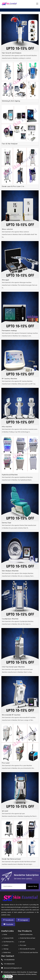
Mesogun (5, 280)
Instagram (23, 920)
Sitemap (6, 949)
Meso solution (7, 229)
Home (5, 935)
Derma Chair (7, 523)
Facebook (8, 920)
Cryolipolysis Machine (10, 619)
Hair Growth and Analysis (12, 53)
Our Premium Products (9, 942)
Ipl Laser (5, 811)
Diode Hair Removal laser (11, 859)
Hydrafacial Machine (10, 475)
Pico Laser (6, 763)
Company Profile (8, 938)
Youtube (8, 924)
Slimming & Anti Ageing (11, 101)
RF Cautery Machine (9, 379)
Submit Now (32, 886)
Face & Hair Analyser (10, 144)
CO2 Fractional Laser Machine (13, 667)
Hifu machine (7, 427)
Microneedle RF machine (11, 715)
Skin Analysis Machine (10, 571)
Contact (6, 945)
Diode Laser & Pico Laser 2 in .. (14, 187)
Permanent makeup (9, 331)
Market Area (7, 953)
